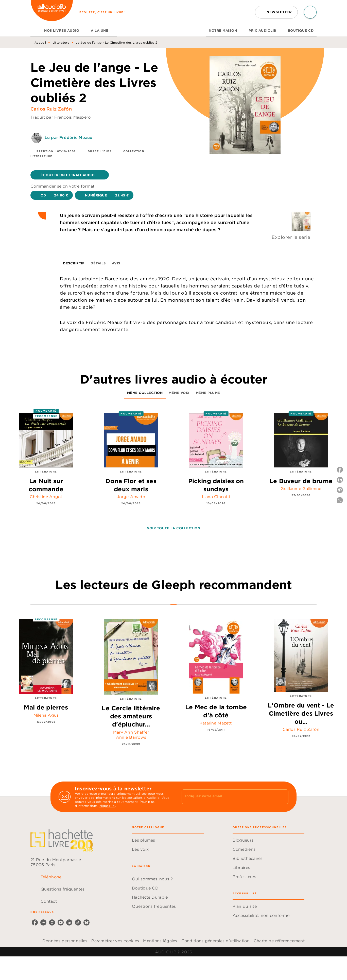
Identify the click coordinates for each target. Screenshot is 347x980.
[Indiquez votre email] (229, 797)
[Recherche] (310, 12)
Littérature (61, 42)
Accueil (40, 42)
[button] (276, 12)
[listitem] (35, 922)
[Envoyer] (282, 797)
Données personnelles (65, 941)
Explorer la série (291, 237)
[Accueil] (52, 12)
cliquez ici (107, 806)
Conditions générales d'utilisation (215, 941)
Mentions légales (160, 941)
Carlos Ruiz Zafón (51, 109)
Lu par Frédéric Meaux (68, 137)
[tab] (36, 30)
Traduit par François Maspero (61, 117)
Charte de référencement (279, 941)
